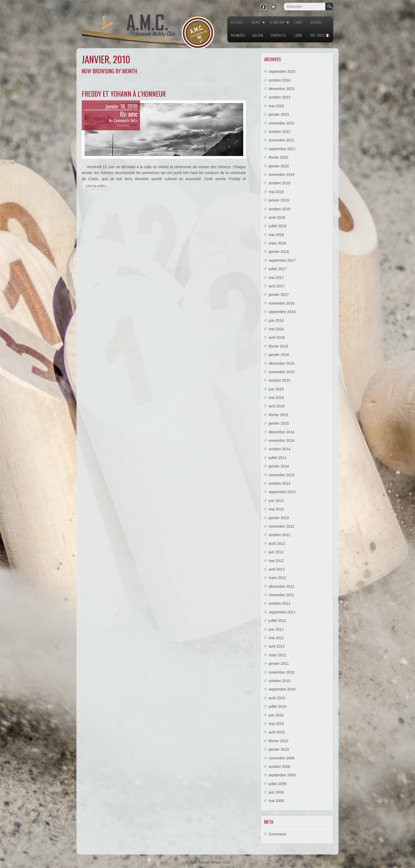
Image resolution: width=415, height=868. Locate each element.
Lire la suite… (97, 186)
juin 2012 (276, 552)
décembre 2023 (281, 89)
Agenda (316, 22)
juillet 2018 (278, 226)
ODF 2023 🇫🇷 (320, 35)
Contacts (278, 35)
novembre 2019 (281, 175)
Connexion (278, 834)
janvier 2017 (279, 295)
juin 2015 (276, 389)
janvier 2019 (279, 200)
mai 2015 (276, 398)
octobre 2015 (279, 380)
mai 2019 (276, 192)
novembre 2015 (281, 372)
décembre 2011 (281, 586)
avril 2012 (277, 569)
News (256, 22)
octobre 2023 (279, 97)
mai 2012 (276, 561)
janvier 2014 (279, 466)
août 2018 (277, 217)
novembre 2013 (281, 475)
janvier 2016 (279, 355)
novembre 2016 (281, 303)
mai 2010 (276, 724)
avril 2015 (277, 406)
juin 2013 (276, 501)
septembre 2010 (282, 689)
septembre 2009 (282, 775)
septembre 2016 (282, 312)
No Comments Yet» (123, 120)
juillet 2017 (278, 269)
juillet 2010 (278, 706)
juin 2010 (276, 715)
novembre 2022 (281, 123)
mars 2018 (277, 243)
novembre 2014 (281, 440)
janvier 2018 (279, 252)
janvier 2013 (279, 518)
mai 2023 (276, 106)
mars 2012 (277, 578)
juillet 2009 (278, 784)
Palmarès (238, 35)
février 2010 (278, 741)
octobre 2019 (279, 183)
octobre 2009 (279, 767)
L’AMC (298, 22)
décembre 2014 (281, 432)
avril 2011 (277, 646)
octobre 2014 (279, 449)
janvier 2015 (279, 423)
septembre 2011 (282, 612)
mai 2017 (276, 278)
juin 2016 (276, 321)
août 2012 (277, 544)
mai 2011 (276, 638)
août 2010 (277, 698)
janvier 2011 (279, 664)
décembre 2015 (281, 363)
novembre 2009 (281, 758)
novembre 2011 (281, 595)
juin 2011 (276, 629)
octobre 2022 (279, 132)
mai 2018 (276, 235)
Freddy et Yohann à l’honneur (124, 94)
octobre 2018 (279, 209)
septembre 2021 (282, 149)
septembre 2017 (282, 260)
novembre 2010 (281, 672)
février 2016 (278, 346)
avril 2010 (277, 732)
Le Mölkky (278, 22)
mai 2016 (276, 329)
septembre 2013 (282, 492)
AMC (134, 125)
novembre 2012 (281, 526)
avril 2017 (277, 286)
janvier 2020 (279, 166)
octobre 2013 (279, 483)
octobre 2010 (279, 681)
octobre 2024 (279, 80)
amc (133, 114)
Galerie (258, 35)
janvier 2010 (279, 749)
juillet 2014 (278, 458)
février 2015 (278, 415)
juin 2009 (276, 792)
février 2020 (278, 157)
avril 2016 (277, 337)
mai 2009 (276, 801)
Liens (298, 35)
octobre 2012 (279, 535)
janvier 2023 (279, 114)
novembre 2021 (281, 140)
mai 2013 (276, 509)
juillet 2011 (278, 621)
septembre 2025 (282, 72)
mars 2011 (277, 655)
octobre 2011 (279, 603)
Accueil (237, 22)
